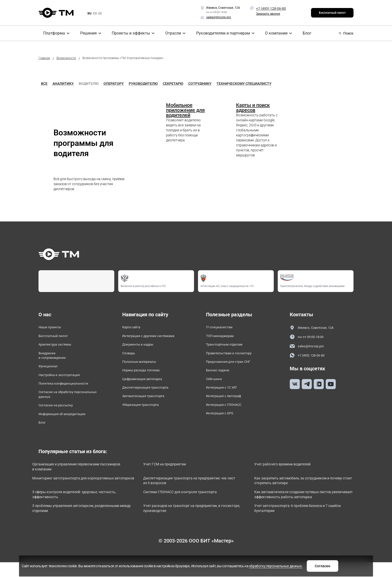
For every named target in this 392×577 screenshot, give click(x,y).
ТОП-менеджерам (223, 337)
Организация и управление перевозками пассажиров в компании (77, 480)
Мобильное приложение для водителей (185, 110)
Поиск (346, 33)
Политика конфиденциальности (68, 391)
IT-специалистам (221, 328)
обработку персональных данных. (221, 568)
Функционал (50, 372)
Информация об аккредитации (67, 425)
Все (44, 84)
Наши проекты (52, 328)
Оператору (114, 84)
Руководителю (143, 84)
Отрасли (171, 33)
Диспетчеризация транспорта (150, 395)
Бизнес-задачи (220, 376)
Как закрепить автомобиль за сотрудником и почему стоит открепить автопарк (302, 496)
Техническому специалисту (244, 84)
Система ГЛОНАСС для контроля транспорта (191, 508)
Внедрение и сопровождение (55, 359)
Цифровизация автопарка (147, 385)
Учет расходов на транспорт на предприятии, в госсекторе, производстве (192, 526)
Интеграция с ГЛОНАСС (228, 414)
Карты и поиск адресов (253, 108)
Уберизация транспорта (145, 414)
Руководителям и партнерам (220, 33)
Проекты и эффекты (129, 33)
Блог (303, 33)
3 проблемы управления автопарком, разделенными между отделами (74, 526)
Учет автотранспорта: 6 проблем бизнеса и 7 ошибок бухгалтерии (299, 526)
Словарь (130, 357)
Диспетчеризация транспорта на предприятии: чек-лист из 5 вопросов (193, 496)
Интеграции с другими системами (154, 337)
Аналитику (63, 84)
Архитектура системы (59, 347)
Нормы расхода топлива (145, 376)
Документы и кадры (141, 347)
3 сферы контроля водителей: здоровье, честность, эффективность (76, 511)
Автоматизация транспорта (148, 405)
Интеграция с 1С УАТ (225, 395)
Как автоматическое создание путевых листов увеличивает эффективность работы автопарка (306, 511)
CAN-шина (215, 385)
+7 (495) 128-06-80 (271, 9)
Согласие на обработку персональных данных (60, 403)
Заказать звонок (268, 14)
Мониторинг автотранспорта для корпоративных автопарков (85, 496)
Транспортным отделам (228, 347)
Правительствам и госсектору (234, 357)
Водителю (89, 84)
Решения (86, 33)
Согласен (274, 565)
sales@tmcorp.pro (310, 347)
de (100, 14)
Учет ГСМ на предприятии (174, 478)
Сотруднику (200, 84)
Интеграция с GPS (223, 424)
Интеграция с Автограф (228, 405)
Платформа (50, 33)
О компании (273, 33)
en (95, 14)
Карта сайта (134, 328)
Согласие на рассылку (59, 416)
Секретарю (173, 84)
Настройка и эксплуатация (64, 381)
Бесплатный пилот (332, 13)
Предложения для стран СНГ (233, 366)
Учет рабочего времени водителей (293, 478)
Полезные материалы (142, 366)
